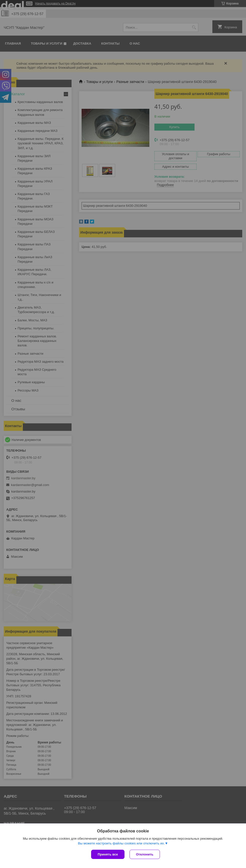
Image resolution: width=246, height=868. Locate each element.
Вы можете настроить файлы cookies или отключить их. (121, 843)
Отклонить (145, 854)
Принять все (108, 854)
